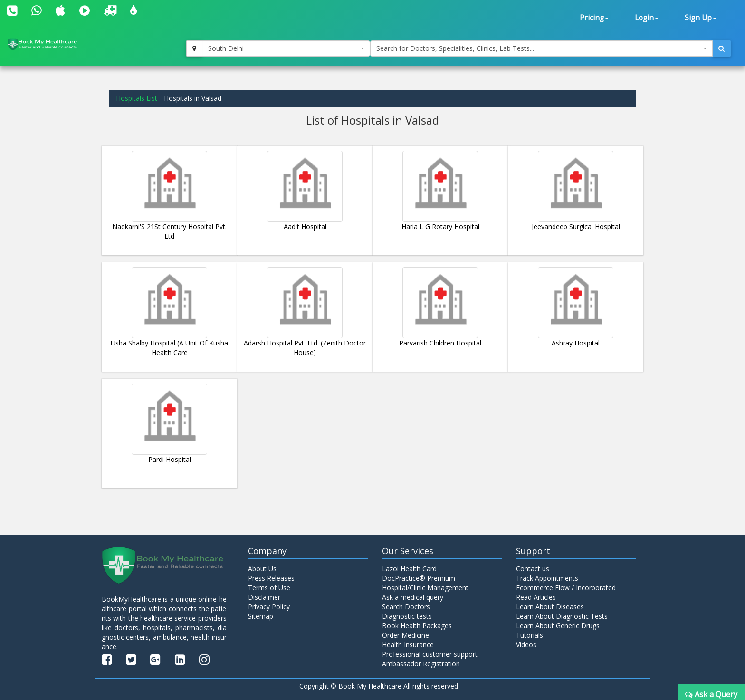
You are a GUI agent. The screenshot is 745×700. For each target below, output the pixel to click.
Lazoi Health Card (409, 569)
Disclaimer (264, 597)
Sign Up (701, 18)
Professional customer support (430, 654)
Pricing (594, 18)
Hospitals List (137, 98)
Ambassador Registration (421, 664)
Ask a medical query (413, 597)
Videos (526, 645)
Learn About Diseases (550, 607)
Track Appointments (547, 578)
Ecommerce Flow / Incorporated (566, 588)
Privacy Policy (269, 607)
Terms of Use (269, 588)
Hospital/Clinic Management (425, 588)
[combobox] (286, 48)
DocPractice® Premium (419, 578)
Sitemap (261, 616)
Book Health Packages (417, 626)
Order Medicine (406, 635)
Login (647, 18)
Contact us (533, 569)
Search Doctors (406, 607)
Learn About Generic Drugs (558, 626)
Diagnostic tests (407, 616)
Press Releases (271, 578)
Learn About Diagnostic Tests (562, 616)
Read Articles (536, 597)
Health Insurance (408, 645)
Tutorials (530, 635)
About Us (262, 569)
